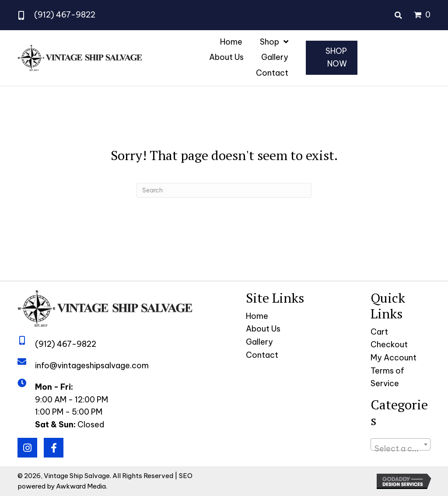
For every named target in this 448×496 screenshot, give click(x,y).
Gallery (259, 342)
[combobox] (401, 444)
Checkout (389, 344)
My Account (394, 358)
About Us (263, 329)
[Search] (224, 190)
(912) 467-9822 (65, 15)
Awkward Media (81, 486)
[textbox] (401, 449)
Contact (262, 355)
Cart (379, 332)
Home (257, 316)
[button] (27, 448)
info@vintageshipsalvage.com (92, 365)
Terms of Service (387, 377)
